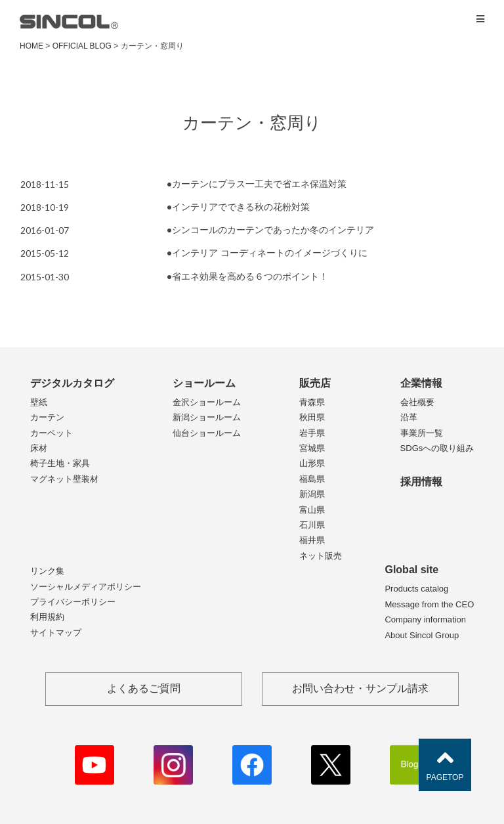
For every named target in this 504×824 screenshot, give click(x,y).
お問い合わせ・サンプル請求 (360, 688)
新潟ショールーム (207, 417)
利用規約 (47, 617)
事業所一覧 (422, 433)
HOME (31, 46)
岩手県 (312, 433)
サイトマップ (56, 633)
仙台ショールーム (207, 433)
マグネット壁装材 (64, 479)
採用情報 (421, 482)
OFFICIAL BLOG (82, 46)
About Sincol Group (422, 635)
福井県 (312, 540)
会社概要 (417, 402)
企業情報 (421, 383)
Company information (425, 619)
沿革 (409, 417)
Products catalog (416, 589)
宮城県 (312, 448)
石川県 (312, 525)
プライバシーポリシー (73, 602)
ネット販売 (321, 556)
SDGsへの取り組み (437, 448)
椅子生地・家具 (60, 463)
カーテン (47, 417)
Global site (411, 570)
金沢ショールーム (207, 402)
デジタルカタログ (72, 383)
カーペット (52, 433)
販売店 (315, 383)
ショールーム (204, 383)
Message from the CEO (429, 604)
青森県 (312, 402)
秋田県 (312, 417)
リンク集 (47, 571)
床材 (39, 448)
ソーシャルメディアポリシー (86, 587)
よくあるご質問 (144, 688)
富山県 (312, 510)
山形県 (312, 463)
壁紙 (39, 402)
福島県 (312, 479)
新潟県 (312, 494)
